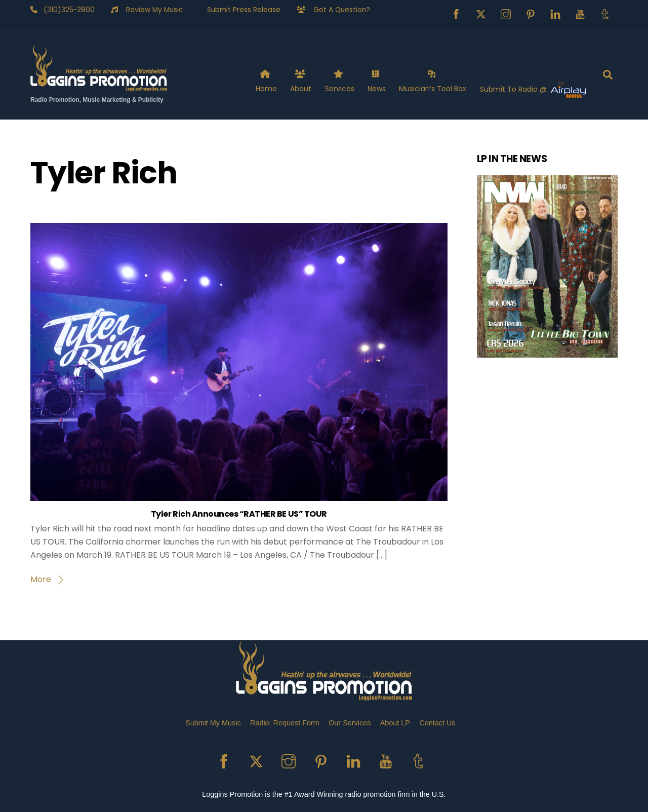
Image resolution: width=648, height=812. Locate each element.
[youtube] (580, 13)
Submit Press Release (240, 10)
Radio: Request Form (285, 723)
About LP (395, 723)
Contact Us (437, 723)
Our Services (350, 723)
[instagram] (506, 13)
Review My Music (150, 10)
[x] (481, 13)
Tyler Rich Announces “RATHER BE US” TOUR (239, 514)
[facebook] (456, 13)
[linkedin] (555, 13)
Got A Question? (338, 10)
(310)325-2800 (66, 10)
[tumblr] (605, 13)
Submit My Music (213, 723)
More (41, 579)
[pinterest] (531, 13)
